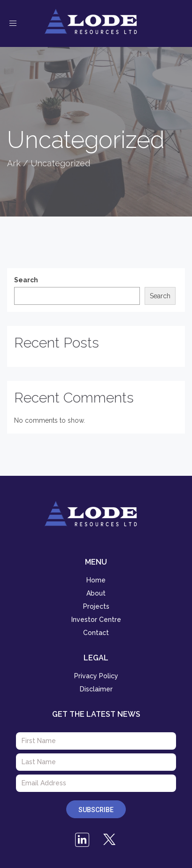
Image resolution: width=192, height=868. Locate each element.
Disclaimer (96, 689)
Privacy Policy (96, 676)
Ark (14, 163)
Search (26, 280)
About (96, 593)
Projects (96, 606)
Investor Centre (96, 620)
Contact (96, 633)
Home (96, 580)
